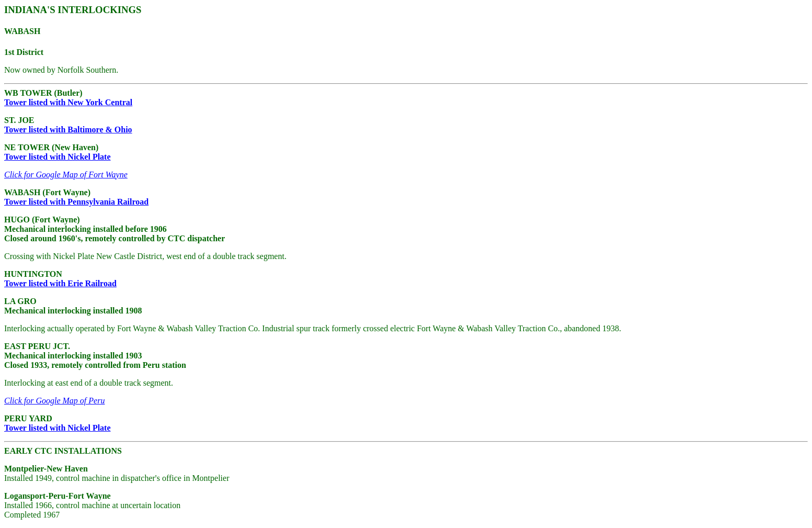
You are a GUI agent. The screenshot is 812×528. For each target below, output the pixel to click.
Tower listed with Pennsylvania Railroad (76, 202)
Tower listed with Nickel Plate (58, 157)
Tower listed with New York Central (68, 102)
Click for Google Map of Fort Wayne (66, 175)
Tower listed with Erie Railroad (60, 283)
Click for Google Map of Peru (54, 401)
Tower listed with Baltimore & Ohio (68, 130)
